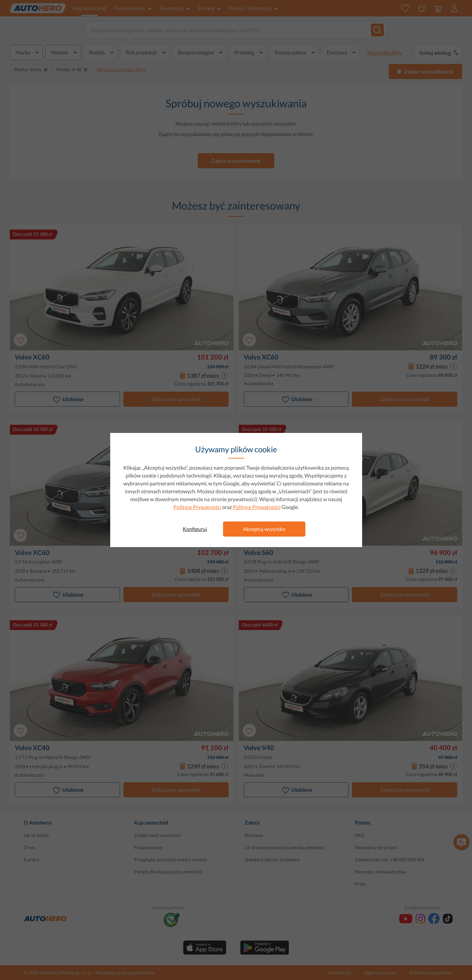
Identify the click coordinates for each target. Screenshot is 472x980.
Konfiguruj (195, 529)
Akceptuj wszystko (264, 529)
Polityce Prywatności (197, 507)
